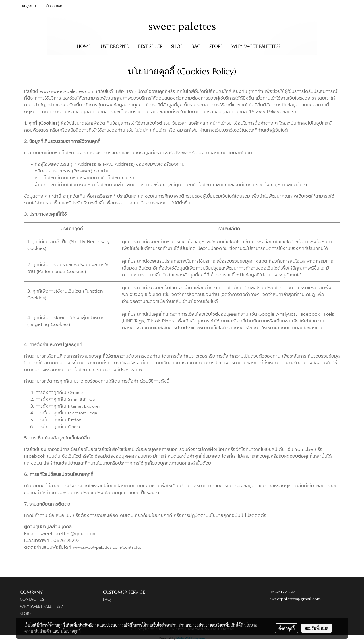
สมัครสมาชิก (53, 6)
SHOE (177, 46)
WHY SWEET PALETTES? (256, 46)
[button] (289, 46)
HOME (84, 46)
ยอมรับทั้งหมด (317, 628)
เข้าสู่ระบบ (29, 6)
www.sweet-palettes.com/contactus (107, 547)
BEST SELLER (150, 46)
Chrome (76, 393)
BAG (196, 46)
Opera (74, 427)
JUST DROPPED (114, 46)
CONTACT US (32, 599)
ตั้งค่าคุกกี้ (287, 628)
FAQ (107, 599)
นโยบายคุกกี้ (71, 631)
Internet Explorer (84, 406)
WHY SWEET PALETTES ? (41, 606)
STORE (216, 46)
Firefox (75, 420)
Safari (73, 399)
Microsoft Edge (83, 413)
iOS (92, 399)
